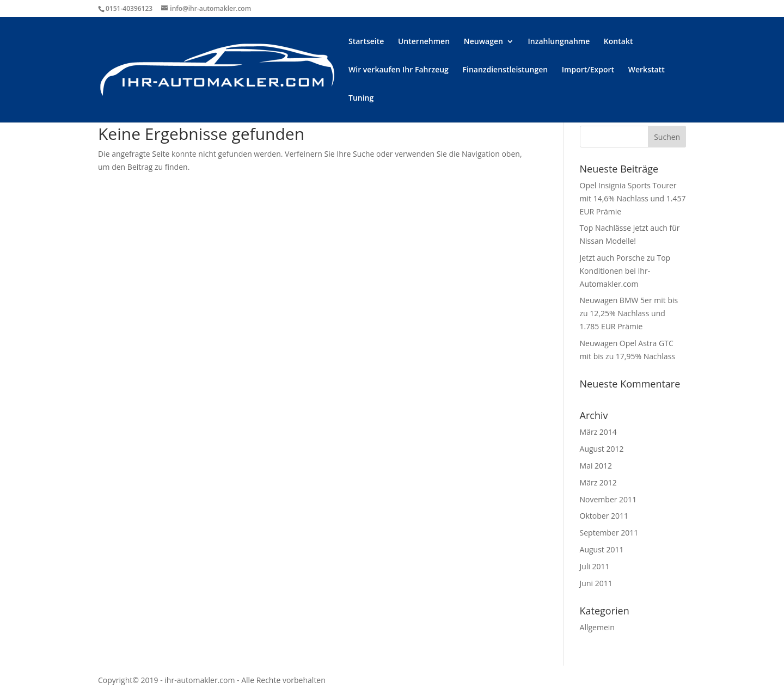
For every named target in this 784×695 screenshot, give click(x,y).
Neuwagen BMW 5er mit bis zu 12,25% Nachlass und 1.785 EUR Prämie (629, 313)
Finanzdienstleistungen (506, 70)
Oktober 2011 (604, 516)
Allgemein (597, 627)
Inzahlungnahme (559, 42)
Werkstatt (647, 70)
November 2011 (608, 499)
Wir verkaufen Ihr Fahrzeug (399, 70)
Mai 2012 (596, 466)
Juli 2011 (595, 566)
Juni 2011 (596, 583)
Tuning (361, 99)
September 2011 (609, 533)
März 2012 (598, 482)
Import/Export (588, 70)
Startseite (366, 42)
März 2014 (598, 432)
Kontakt (618, 42)
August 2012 (602, 449)
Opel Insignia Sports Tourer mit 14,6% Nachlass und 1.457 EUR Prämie (633, 198)
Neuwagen (483, 42)
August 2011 (602, 549)
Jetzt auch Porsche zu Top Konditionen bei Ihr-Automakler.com (625, 271)
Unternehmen (424, 42)
